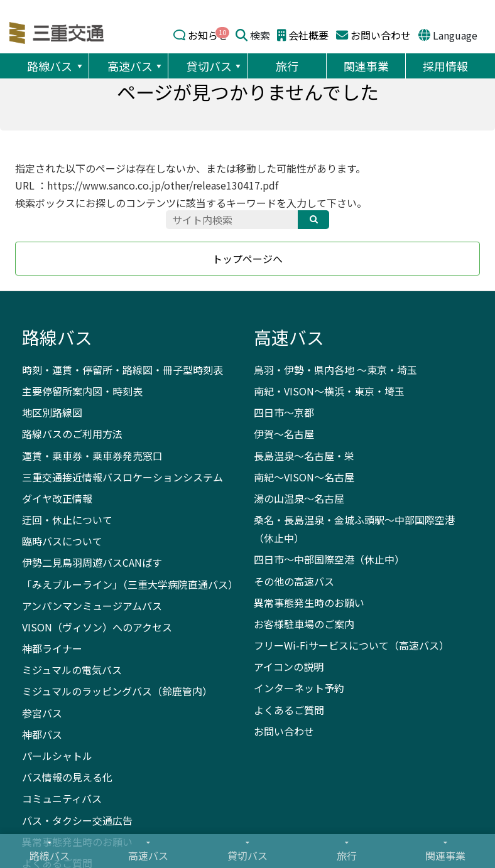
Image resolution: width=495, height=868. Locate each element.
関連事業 (366, 66)
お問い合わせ (381, 35)
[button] (79, 66)
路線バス (56, 66)
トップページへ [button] (247, 259)
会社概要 (308, 35)
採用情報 (445, 66)
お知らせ (208, 35)
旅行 (287, 66)
